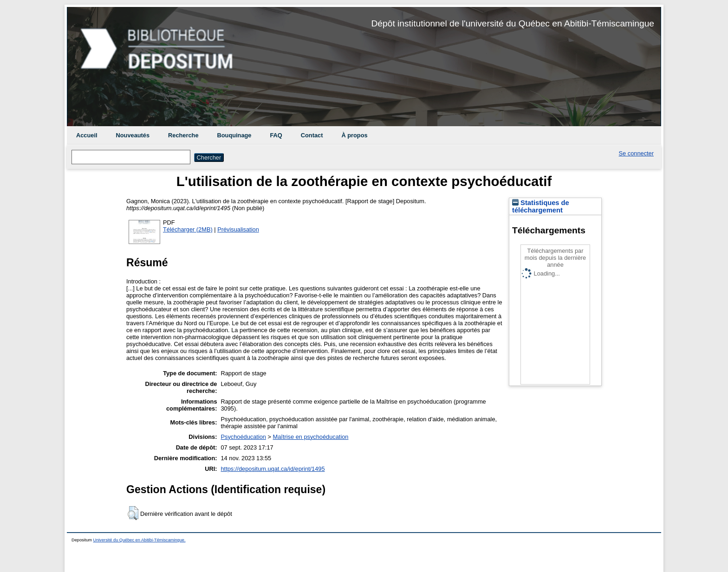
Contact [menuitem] (312, 135)
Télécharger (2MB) (188, 229)
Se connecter (636, 153)
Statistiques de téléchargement (541, 206)
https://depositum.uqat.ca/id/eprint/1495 (273, 469)
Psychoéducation (244, 437)
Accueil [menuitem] (87, 135)
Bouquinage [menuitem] (234, 135)
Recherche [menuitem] (183, 135)
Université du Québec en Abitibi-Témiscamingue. (140, 540)
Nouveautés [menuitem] (133, 135)
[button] (133, 513)
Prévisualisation (238, 229)
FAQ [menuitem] (276, 135)
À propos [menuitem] (354, 135)
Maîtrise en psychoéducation (311, 437)
